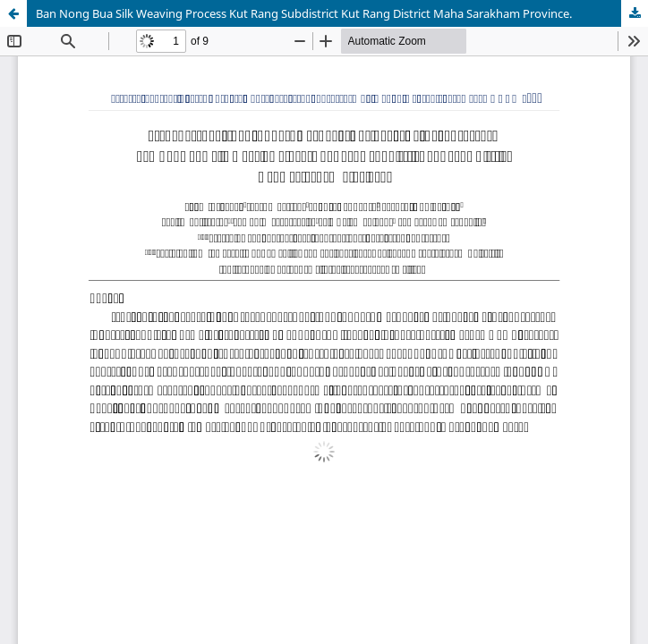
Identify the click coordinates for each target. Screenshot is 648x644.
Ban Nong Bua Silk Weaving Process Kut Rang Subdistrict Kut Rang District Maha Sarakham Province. (304, 13)
